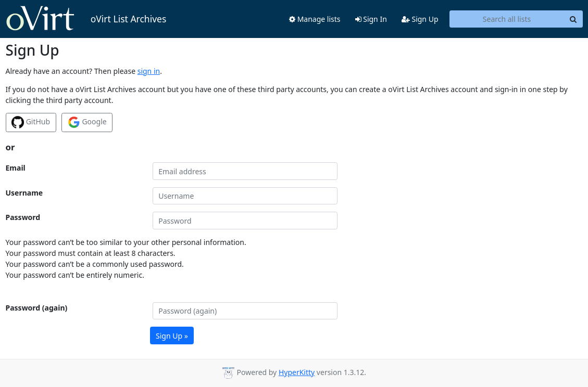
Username (24, 193)
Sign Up (420, 19)
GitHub (31, 122)
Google (87, 122)
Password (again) (37, 308)
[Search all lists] (507, 19)
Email (16, 168)
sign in (149, 71)
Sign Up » (172, 336)
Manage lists (315, 19)
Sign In (371, 19)
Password (23, 217)
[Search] (573, 19)
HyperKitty (297, 372)
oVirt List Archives (86, 19)
